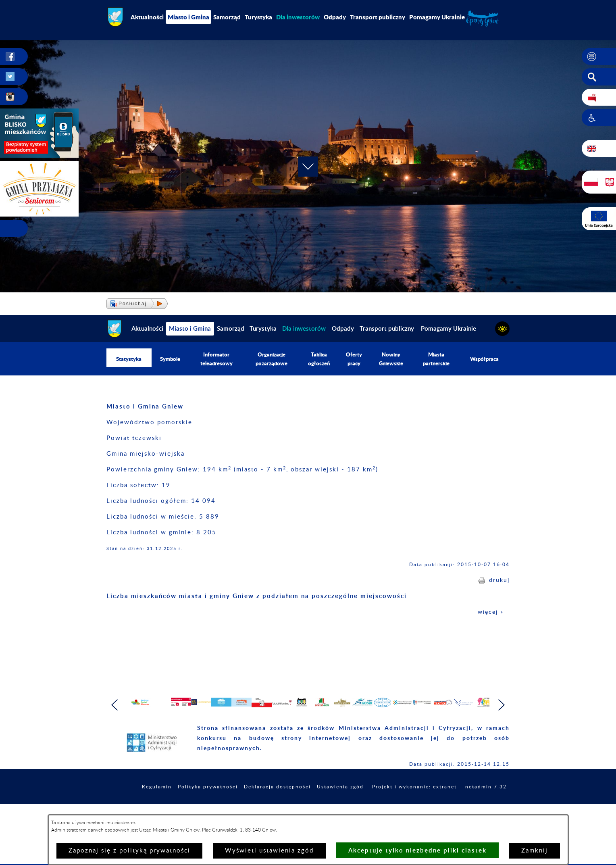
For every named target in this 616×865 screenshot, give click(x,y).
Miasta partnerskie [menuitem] (437, 360)
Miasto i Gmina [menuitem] (188, 17)
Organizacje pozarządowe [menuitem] (272, 360)
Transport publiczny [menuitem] (378, 17)
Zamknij (535, 851)
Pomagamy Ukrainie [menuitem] (437, 17)
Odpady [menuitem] (335, 17)
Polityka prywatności (230, 806)
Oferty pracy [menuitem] (354, 360)
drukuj (499, 582)
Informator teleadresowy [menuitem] (217, 360)
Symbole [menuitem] (170, 360)
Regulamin (173, 806)
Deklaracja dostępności (307, 806)
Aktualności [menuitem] (147, 17)
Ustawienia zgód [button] (377, 806)
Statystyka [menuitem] (129, 360)
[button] (599, 57)
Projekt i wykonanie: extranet (459, 806)
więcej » (490, 614)
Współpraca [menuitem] (485, 360)
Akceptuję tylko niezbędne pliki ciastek (417, 850)
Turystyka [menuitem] (258, 17)
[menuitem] (298, 17)
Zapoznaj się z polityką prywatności (129, 851)
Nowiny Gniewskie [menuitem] (391, 360)
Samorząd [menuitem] (227, 17)
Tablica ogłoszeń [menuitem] (319, 360)
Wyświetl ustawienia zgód (269, 851)
